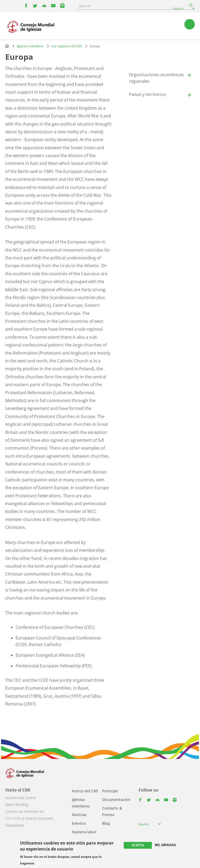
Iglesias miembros (30, 46)
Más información (49, 863)
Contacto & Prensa (112, 811)
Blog (106, 823)
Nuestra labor (84, 832)
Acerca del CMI (85, 791)
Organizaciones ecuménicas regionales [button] (156, 78)
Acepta (138, 845)
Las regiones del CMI (67, 46)
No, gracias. (166, 845)
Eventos (79, 823)
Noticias (79, 815)
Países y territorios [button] (147, 94)
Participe (110, 791)
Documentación (116, 800)
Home (7, 46)
